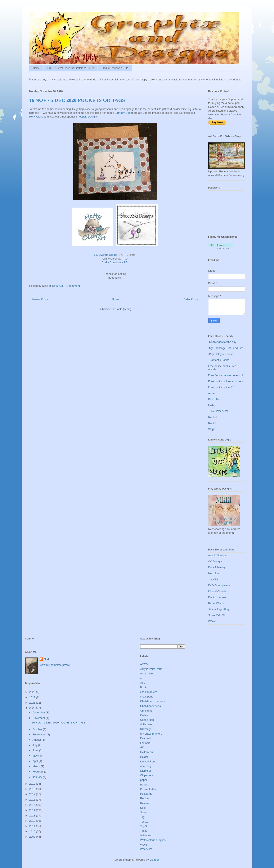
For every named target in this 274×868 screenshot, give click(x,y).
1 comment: (74, 286)
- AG (125, 259)
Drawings (146, 729)
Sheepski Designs (87, 117)
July (35, 745)
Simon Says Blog (219, 609)
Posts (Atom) (123, 309)
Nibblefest (146, 771)
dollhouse (146, 724)
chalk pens (147, 697)
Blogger (154, 860)
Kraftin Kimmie (217, 597)
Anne (211, 393)
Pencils (145, 785)
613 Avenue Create (106, 255)
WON (144, 845)
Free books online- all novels (226, 381)
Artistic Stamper (218, 555)
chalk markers (149, 692)
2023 (33, 692)
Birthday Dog (123, 113)
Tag (142, 817)
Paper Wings (216, 603)
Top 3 (144, 826)
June (36, 750)
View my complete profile (55, 665)
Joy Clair (214, 579)
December (39, 712)
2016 (33, 800)
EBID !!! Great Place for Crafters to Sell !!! (71, 68)
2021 (33, 703)
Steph (212, 429)
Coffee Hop (147, 720)
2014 (33, 810)
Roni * (212, 423)
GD (142, 747)
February (38, 772)
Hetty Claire (36, 117)
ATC (143, 683)
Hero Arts (214, 573)
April (36, 761)
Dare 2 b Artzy (217, 567)
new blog (146, 766)
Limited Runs (148, 761)
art (142, 678)
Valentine (146, 835)
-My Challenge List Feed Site (226, 348)
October (38, 729)
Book (143, 687)
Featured (146, 738)
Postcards (146, 794)
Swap (144, 812)
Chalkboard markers (152, 701)
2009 (33, 837)
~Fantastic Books (219, 360)
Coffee (144, 715)
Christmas (146, 711)
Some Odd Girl (217, 615)
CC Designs (215, 561)
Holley (212, 405)
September (39, 734)
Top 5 (144, 831)
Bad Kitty (214, 399)
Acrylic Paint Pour (151, 669)
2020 (33, 708)
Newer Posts (40, 299)
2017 (33, 794)
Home (36, 68)
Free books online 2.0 (221, 387)
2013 (33, 816)
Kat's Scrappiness (219, 585)
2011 (33, 826)
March (37, 766)
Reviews (145, 803)
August (37, 740)
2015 (33, 805)
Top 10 (144, 822)
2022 (33, 697)
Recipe (144, 798)
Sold (143, 808)
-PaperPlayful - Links (221, 354)
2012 (33, 821)
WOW (212, 621)
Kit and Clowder (218, 591)
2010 (33, 831)
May (35, 756)
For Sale (145, 743)
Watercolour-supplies (153, 840)
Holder (144, 757)
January (38, 777)
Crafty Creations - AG (115, 262)
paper (144, 780)
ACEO (144, 664)
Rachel (212, 417)
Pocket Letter (148, 789)
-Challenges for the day (222, 342)
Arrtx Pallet (147, 674)
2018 (33, 789)
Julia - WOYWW (218, 411)
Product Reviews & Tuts (115, 68)
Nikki (47, 659)
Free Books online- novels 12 (226, 375)
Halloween (147, 752)
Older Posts (191, 299)
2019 (33, 784)
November (39, 718)
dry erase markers (151, 734)
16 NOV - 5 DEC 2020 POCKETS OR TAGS (77, 100)
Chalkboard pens (151, 706)
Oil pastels (147, 775)
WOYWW (146, 849)
